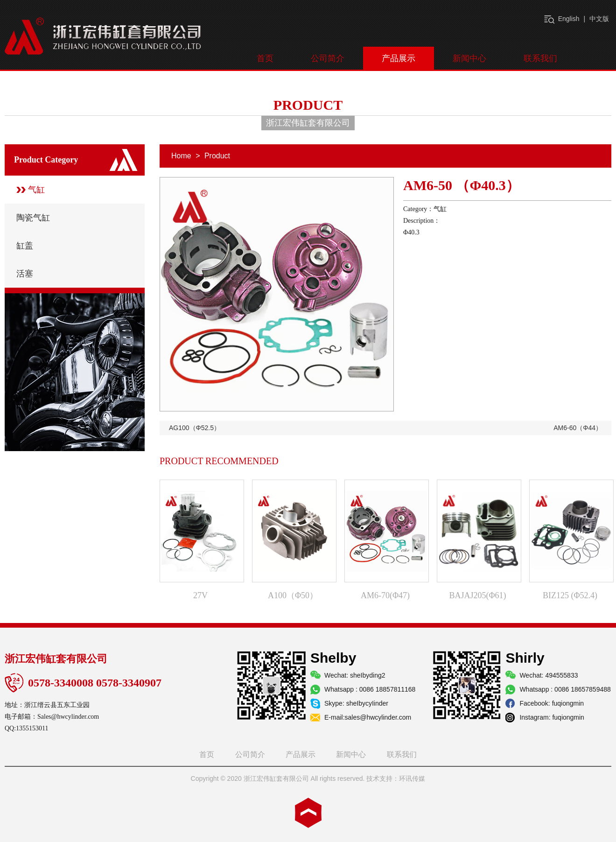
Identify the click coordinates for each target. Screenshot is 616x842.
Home (181, 156)
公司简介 (328, 58)
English (569, 19)
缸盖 (25, 246)
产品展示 (399, 58)
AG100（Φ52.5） (195, 428)
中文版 (599, 19)
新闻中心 (469, 58)
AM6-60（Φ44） (578, 428)
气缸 (36, 190)
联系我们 (540, 58)
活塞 (25, 274)
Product (217, 156)
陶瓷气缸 (33, 218)
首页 (265, 58)
